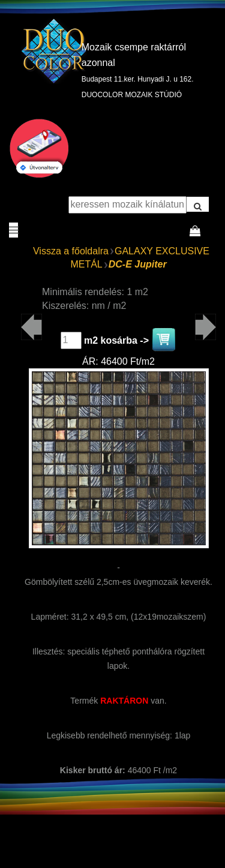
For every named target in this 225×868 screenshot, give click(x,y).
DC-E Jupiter (138, 264)
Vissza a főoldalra (71, 251)
